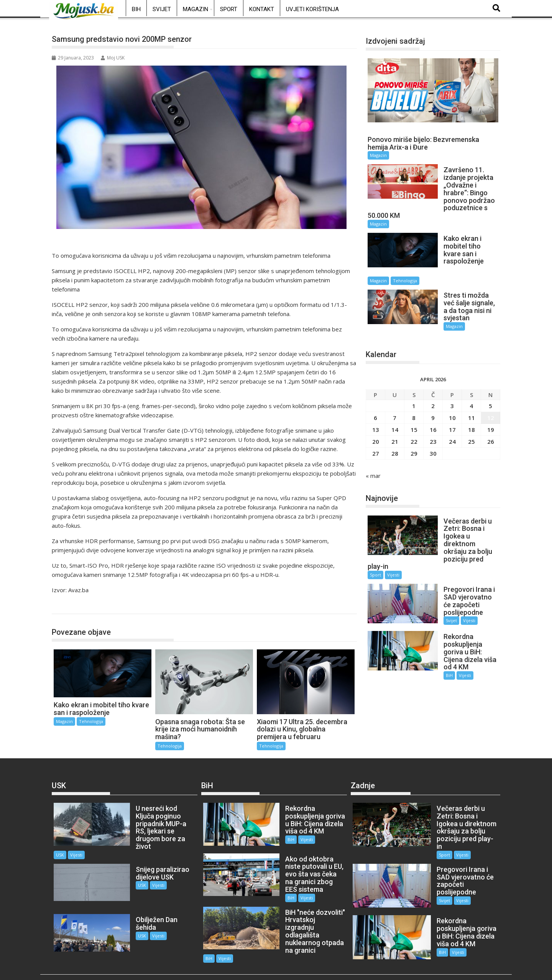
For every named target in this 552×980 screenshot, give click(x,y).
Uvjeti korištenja (312, 9)
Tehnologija (74, 606)
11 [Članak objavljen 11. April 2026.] (472, 385)
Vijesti (393, 527)
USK (127, 839)
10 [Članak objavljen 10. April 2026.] (452, 385)
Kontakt (262, 9)
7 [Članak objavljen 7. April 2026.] (395, 385)
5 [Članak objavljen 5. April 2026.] (490, 373)
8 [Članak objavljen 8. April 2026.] (414, 385)
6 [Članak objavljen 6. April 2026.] (375, 385)
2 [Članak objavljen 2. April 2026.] (433, 373)
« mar (373, 443)
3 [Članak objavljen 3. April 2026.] (452, 373)
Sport (229, 9)
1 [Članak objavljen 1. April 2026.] (414, 373)
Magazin (195, 9)
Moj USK (113, 58)
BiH (136, 9)
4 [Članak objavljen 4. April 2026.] (471, 373)
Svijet (162, 9)
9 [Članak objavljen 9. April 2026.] (433, 385)
